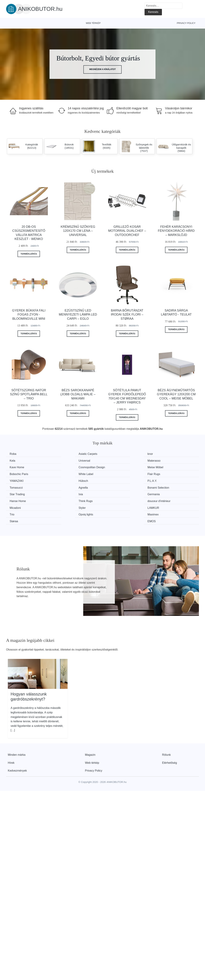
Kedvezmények (17, 749)
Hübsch (65, 474)
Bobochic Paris (69, 467)
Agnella (15, 480)
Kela (162, 454)
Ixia (161, 480)
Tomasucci (166, 474)
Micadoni (16, 493)
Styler (63, 493)
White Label (117, 467)
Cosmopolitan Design (172, 460)
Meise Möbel (18, 467)
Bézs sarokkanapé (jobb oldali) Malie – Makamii (78, 394)
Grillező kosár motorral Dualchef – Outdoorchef (127, 231)
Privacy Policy (186, 23)
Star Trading (117, 480)
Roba (14, 454)
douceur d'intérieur (170, 487)
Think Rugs (116, 487)
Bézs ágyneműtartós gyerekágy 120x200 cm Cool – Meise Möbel (176, 394)
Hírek (11, 741)
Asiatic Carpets (69, 454)
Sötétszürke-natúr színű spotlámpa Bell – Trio (29, 394)
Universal (16, 460)
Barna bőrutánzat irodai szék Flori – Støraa (127, 315)
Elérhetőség (169, 741)
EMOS (163, 500)
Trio (161, 493)
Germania (17, 487)
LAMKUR (115, 493)
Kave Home (117, 460)
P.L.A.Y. (114, 474)
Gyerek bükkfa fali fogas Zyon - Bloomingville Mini (29, 315)
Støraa (114, 500)
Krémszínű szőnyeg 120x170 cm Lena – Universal (78, 231)
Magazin (90, 733)
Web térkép (93, 23)
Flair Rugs (165, 467)
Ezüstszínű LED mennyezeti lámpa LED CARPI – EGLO (78, 315)
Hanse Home (68, 487)
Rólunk (166, 733)
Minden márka (17, 733)
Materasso (66, 460)
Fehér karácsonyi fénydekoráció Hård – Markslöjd (176, 231)
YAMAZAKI (17, 474)
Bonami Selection (71, 480)
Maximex (65, 500)
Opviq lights (18, 500)
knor (112, 454)
